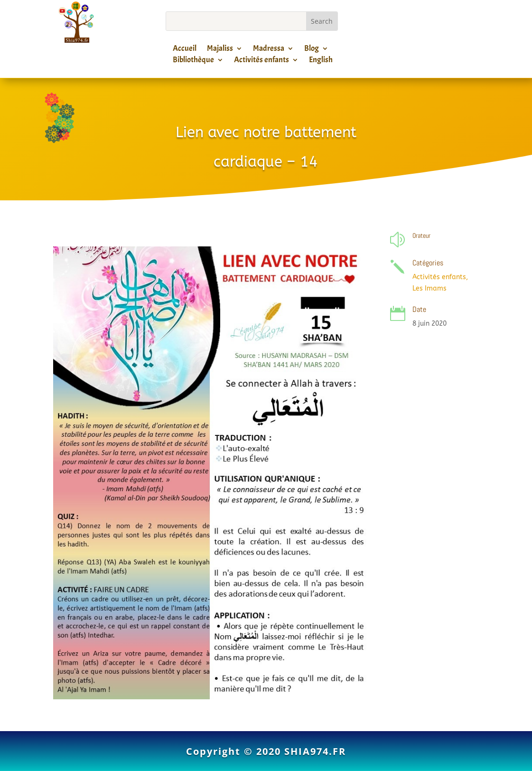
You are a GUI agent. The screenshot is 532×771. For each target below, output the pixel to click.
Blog (312, 50)
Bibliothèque (193, 61)
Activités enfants (261, 61)
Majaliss (220, 50)
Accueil (185, 50)
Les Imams (429, 288)
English (321, 61)
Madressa (269, 50)
